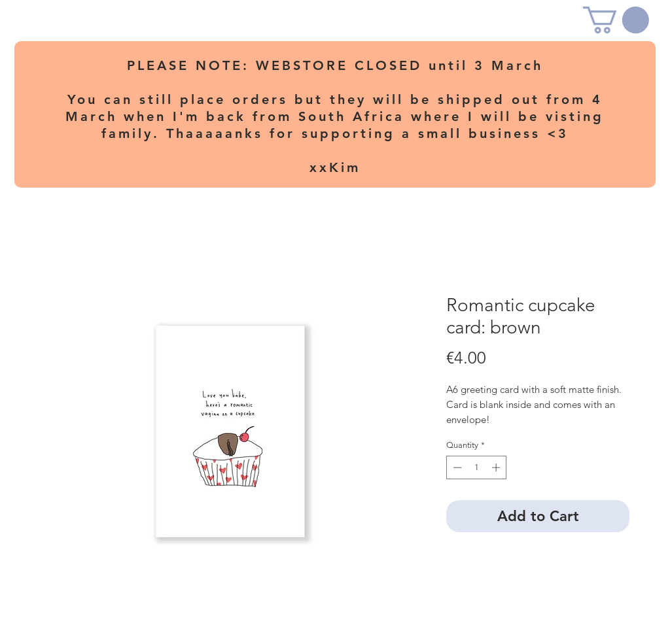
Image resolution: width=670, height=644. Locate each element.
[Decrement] (456, 467)
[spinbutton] (477, 467)
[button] (616, 20)
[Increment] (497, 467)
